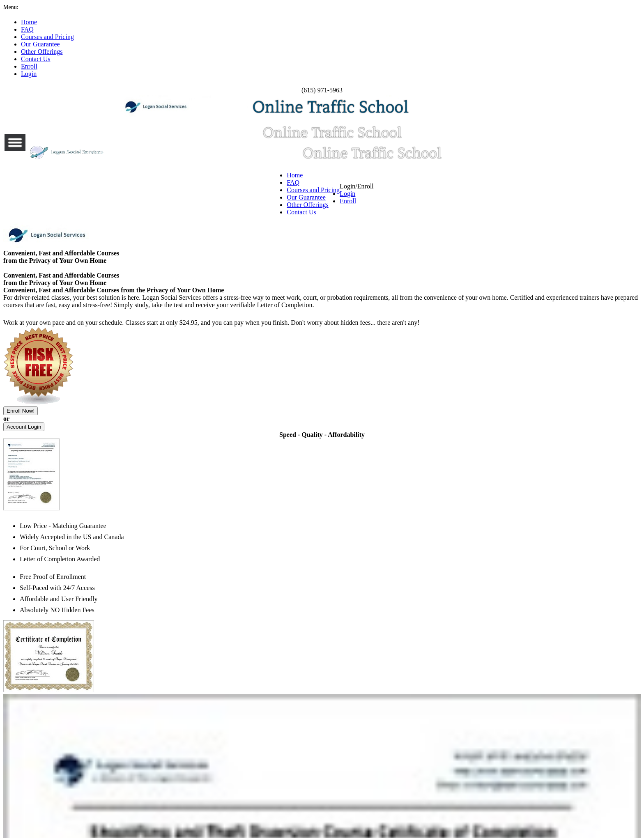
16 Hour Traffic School (178, 412)
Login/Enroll (498, 42)
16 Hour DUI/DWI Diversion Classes (200, 445)
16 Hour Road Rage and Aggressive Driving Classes (410, 399)
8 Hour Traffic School (177, 399)
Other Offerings (372, 39)
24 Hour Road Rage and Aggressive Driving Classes (411, 412)
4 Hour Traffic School (177, 386)
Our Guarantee (305, 39)
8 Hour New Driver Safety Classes (381, 432)
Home (139, 39)
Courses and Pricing (231, 39)
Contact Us (432, 39)
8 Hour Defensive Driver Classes (380, 451)
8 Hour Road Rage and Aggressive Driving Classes (409, 386)
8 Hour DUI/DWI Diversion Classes (198, 432)
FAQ (175, 39)
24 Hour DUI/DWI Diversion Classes (200, 458)
